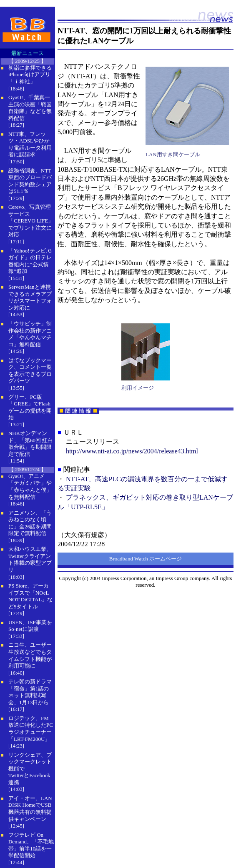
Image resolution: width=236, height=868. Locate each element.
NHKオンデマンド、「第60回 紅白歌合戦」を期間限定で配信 (31, 444)
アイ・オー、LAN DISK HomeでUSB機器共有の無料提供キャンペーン (30, 809)
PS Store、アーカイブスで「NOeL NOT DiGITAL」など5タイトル (30, 596)
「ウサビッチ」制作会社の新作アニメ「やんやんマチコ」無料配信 (30, 334)
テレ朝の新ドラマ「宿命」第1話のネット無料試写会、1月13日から (30, 692)
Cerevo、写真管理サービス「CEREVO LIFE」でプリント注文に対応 (31, 221)
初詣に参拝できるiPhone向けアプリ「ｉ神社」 (30, 75)
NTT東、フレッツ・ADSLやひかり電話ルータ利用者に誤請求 (30, 144)
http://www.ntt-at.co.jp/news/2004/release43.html (132, 451)
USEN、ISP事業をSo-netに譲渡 (30, 626)
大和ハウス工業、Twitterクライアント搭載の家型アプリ (30, 559)
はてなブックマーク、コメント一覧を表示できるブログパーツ (30, 371)
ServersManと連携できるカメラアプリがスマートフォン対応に (30, 297)
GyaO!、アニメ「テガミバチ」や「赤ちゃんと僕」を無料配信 (30, 487)
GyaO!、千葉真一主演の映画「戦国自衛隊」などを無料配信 (30, 108)
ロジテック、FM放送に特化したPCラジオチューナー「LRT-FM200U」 (31, 729)
